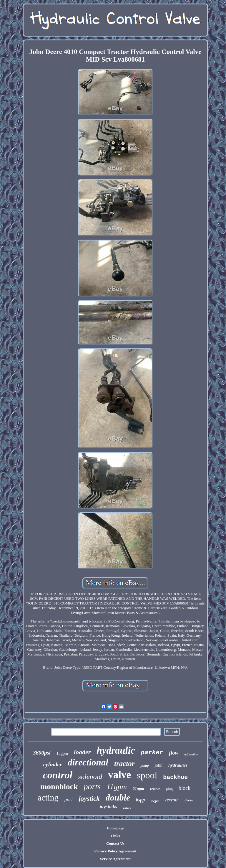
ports (92, 787)
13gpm (62, 753)
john (158, 765)
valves (127, 808)
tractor (124, 764)
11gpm (117, 787)
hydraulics (178, 765)
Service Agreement (115, 859)
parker (152, 753)
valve (119, 775)
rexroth (172, 800)
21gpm (138, 789)
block (185, 788)
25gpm (155, 801)
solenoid (90, 777)
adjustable (191, 754)
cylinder (53, 764)
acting (48, 798)
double (118, 797)
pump (144, 765)
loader (82, 752)
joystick (89, 799)
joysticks (109, 807)
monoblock (59, 787)
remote (155, 789)
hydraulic (116, 750)
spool (147, 775)
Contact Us (115, 843)
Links (115, 836)
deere (189, 800)
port (69, 799)
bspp (140, 800)
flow (174, 753)
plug (169, 789)
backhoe (175, 777)
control (58, 775)
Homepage (115, 828)
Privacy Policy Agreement (115, 851)
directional (88, 762)
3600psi (42, 753)
